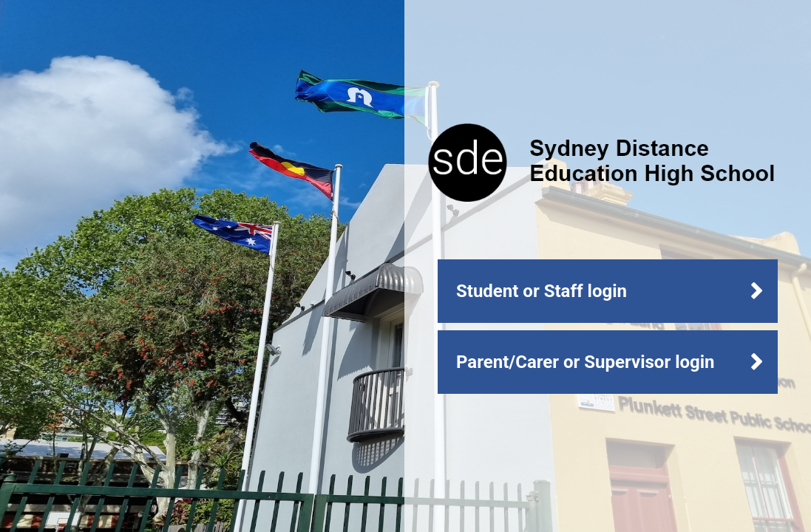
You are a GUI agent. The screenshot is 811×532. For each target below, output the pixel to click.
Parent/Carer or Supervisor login (586, 362)
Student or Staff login (542, 291)
